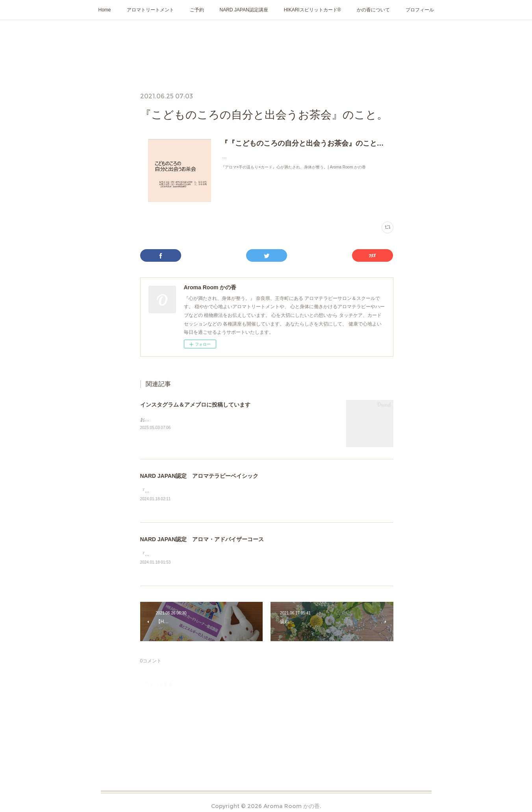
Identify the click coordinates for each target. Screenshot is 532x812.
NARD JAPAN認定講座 (244, 10)
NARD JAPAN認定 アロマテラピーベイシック (199, 476)
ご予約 (197, 10)
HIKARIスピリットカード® (312, 10)
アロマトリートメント (150, 10)
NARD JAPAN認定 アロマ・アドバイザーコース (202, 540)
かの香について (373, 10)
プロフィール (420, 10)
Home (105, 10)
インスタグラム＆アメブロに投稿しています (195, 405)
